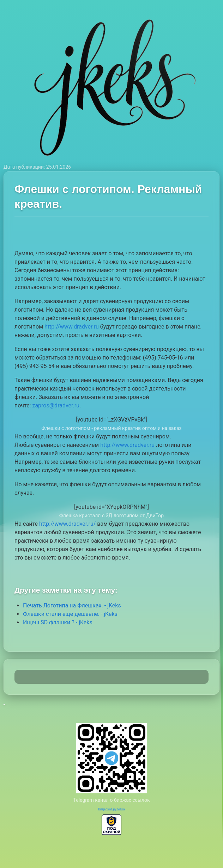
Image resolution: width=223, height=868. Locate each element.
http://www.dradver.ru (72, 327)
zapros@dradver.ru (56, 405)
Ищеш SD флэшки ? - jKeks (58, 622)
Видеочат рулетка (111, 809)
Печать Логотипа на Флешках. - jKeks (72, 605)
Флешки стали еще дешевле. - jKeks (70, 614)
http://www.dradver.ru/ (67, 524)
